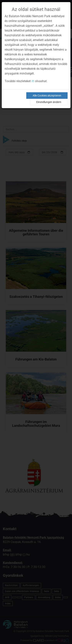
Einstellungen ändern (49, 102)
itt (33, 81)
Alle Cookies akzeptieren (47, 96)
